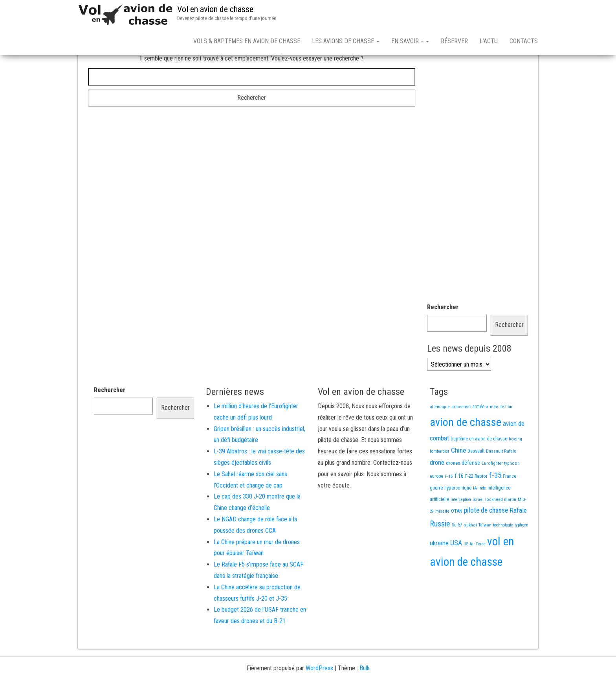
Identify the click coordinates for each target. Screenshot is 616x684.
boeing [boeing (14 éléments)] (515, 466)
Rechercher (443, 335)
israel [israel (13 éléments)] (478, 527)
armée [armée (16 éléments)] (478, 434)
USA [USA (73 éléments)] (456, 570)
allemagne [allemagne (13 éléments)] (440, 434)
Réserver (454, 41)
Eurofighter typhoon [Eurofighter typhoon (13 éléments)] (501, 491)
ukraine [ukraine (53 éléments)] (439, 570)
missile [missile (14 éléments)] (442, 539)
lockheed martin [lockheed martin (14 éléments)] (501, 527)
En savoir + (410, 41)
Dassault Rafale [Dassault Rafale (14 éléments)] (501, 479)
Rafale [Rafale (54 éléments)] (518, 538)
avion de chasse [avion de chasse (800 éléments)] (466, 450)
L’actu (489, 41)
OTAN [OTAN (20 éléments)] (457, 538)
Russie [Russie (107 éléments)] (440, 551)
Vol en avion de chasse (215, 9)
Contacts (524, 41)
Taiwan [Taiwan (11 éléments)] (485, 553)
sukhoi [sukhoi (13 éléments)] (470, 552)
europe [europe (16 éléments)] (436, 504)
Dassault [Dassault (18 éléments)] (476, 478)
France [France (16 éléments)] (510, 504)
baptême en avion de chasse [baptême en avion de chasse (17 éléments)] (479, 466)
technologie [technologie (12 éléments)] (503, 553)
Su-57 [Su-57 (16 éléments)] (457, 552)
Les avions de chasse (346, 41)
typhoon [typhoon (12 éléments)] (522, 553)
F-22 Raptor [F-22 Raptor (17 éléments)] (476, 503)
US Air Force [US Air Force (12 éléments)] (475, 571)
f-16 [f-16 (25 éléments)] (459, 503)
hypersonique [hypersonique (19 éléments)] (458, 515)
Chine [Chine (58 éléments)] (458, 478)
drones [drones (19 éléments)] (453, 491)
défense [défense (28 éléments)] (471, 491)
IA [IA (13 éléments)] (475, 515)
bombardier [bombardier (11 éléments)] (440, 479)
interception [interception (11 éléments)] (461, 527)
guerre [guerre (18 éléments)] (436, 515)
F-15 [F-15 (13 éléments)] (449, 504)
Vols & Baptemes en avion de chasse (247, 41)
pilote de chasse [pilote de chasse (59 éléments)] (486, 538)
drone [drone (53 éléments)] (437, 490)
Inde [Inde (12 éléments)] (482, 516)
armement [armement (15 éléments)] (461, 434)
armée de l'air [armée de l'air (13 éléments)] (499, 434)
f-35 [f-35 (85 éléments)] (495, 503)
